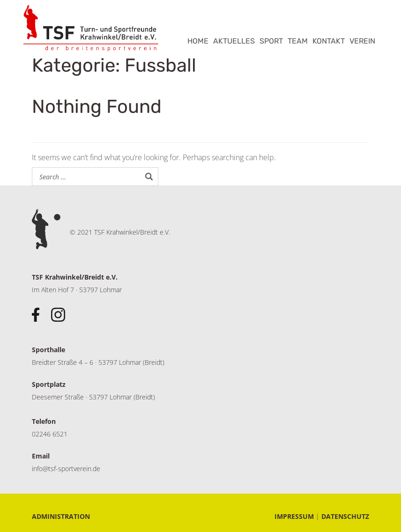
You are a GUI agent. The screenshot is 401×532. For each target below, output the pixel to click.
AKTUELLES (234, 41)
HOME (198, 41)
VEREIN (362, 41)
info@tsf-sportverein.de (66, 469)
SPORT (271, 41)
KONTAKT (329, 41)
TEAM (298, 41)
